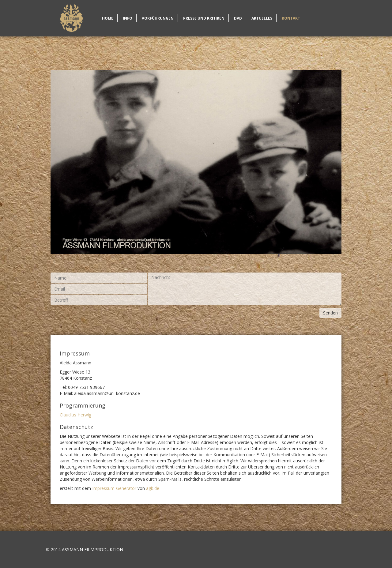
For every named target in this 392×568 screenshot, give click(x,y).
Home (71, 18)
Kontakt (291, 18)
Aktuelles (262, 18)
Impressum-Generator (114, 488)
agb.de (153, 488)
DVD (238, 18)
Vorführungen (158, 18)
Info (128, 18)
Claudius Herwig (75, 415)
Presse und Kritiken (204, 18)
